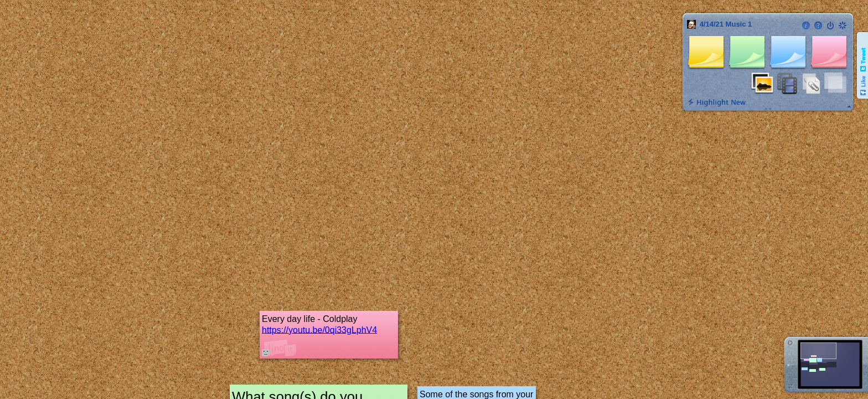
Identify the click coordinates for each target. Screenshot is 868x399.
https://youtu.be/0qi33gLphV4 (319, 329)
